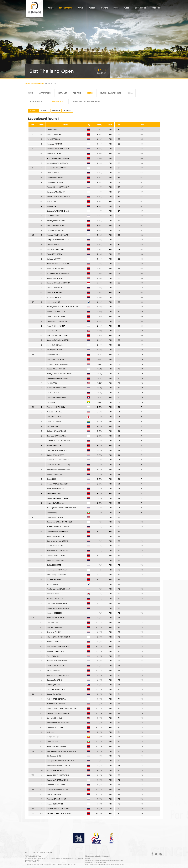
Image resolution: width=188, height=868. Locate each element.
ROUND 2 (45, 111)
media (92, 8)
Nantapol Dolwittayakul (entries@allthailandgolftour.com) (104, 860)
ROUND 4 (67, 111)
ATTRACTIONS (45, 93)
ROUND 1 (33, 111)
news (80, 8)
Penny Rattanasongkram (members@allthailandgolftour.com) (105, 864)
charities (156, 8)
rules (126, 8)
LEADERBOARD (57, 101)
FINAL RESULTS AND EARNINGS (86, 101)
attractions (140, 8)
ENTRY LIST (62, 93)
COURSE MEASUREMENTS (110, 93)
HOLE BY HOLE (36, 101)
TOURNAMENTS (38, 84)
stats (116, 8)
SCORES (90, 93)
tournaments (66, 8)
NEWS (31, 93)
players (104, 8)
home (51, 8)
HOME (28, 84)
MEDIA (130, 93)
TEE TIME (77, 93)
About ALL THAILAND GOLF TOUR (38, 853)
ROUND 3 (56, 111)
